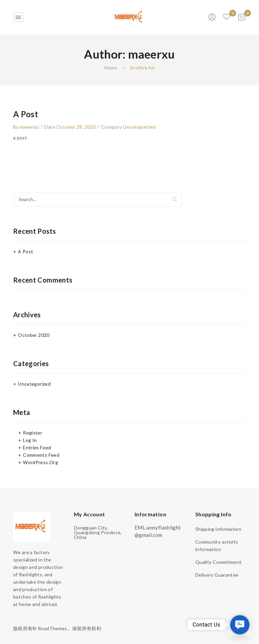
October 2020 (34, 335)
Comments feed (41, 455)
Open (18, 17)
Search (175, 199)
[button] (240, 625)
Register (33, 433)
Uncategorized (139, 127)
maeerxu (29, 127)
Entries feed (37, 447)
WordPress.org (40, 462)
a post (26, 114)
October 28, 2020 (76, 127)
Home (111, 68)
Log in (30, 440)
